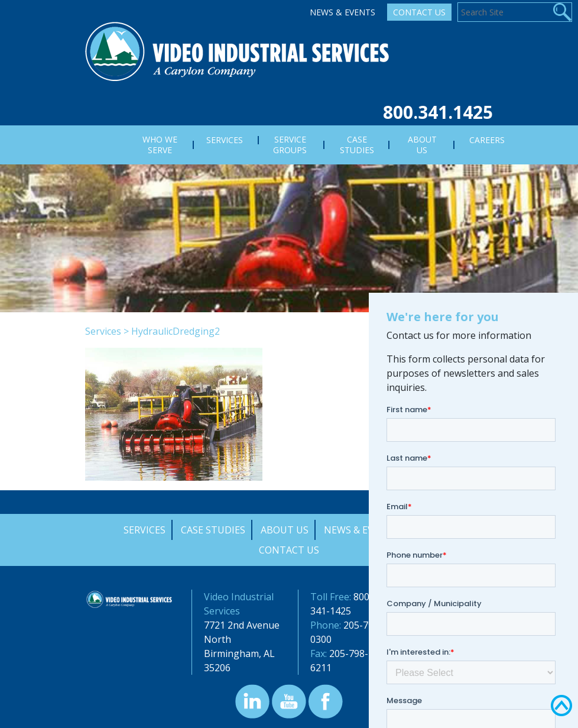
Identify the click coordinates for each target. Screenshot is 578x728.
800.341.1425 (438, 112)
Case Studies (213, 530)
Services (103, 331)
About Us (285, 530)
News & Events (342, 12)
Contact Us (419, 12)
